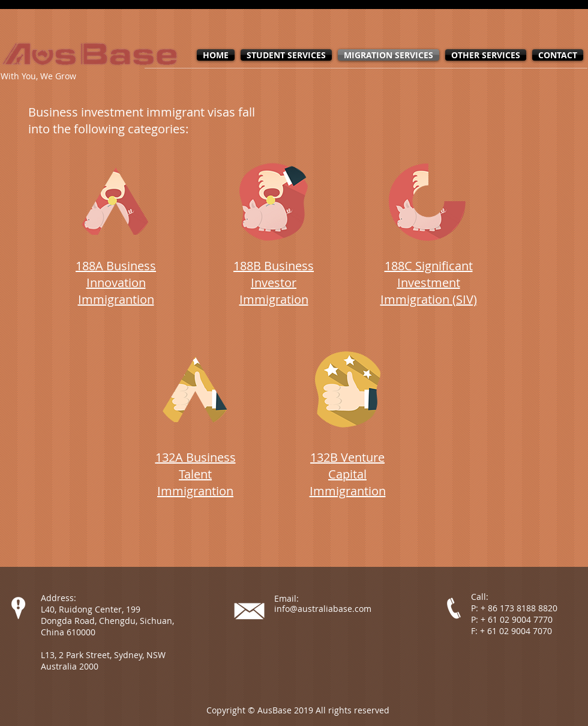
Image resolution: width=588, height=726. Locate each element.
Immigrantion (195, 491)
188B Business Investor (274, 274)
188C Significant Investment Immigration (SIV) (429, 283)
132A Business (196, 457)
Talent (195, 474)
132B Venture (347, 457)
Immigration (274, 299)
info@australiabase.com (323, 609)
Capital (347, 474)
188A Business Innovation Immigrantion (116, 283)
